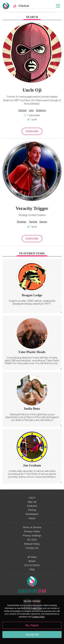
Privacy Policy (32, 531)
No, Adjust (32, 625)
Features (32, 506)
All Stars (32, 557)
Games (43, 222)
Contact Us (32, 548)
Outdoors (41, 110)
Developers (32, 514)
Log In (32, 497)
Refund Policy (32, 544)
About (32, 518)
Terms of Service (32, 527)
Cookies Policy (38, 617)
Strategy (22, 222)
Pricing (32, 510)
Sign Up (32, 502)
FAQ (32, 569)
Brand (32, 561)
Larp (31, 110)
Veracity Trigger (32, 208)
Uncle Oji (32, 90)
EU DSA (32, 540)
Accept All (32, 635)
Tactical (22, 110)
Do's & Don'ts (32, 565)
